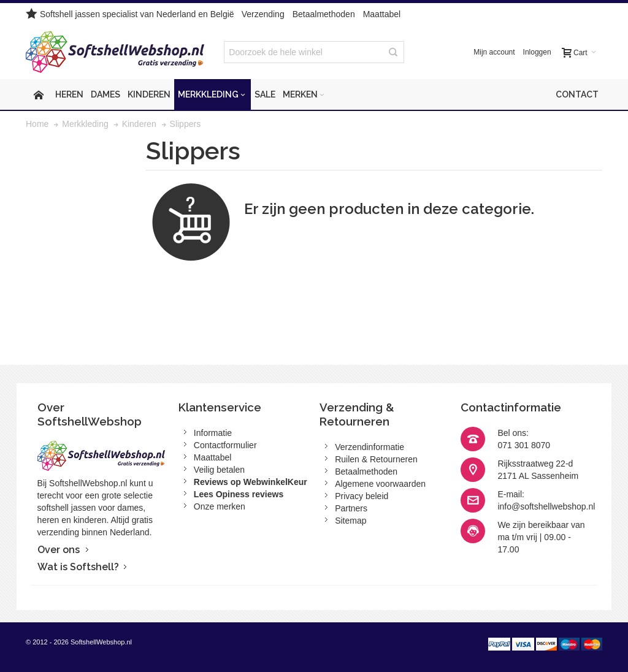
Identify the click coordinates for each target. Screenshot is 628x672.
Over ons (59, 550)
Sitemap (350, 521)
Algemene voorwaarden (380, 484)
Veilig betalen (219, 470)
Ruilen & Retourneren (376, 459)
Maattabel (382, 14)
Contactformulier (225, 445)
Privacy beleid (362, 496)
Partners (351, 508)
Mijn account (494, 52)
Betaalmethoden (324, 14)
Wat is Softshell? (78, 567)
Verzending (263, 14)
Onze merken (220, 506)
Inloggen (537, 52)
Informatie (213, 433)
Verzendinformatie (370, 447)
